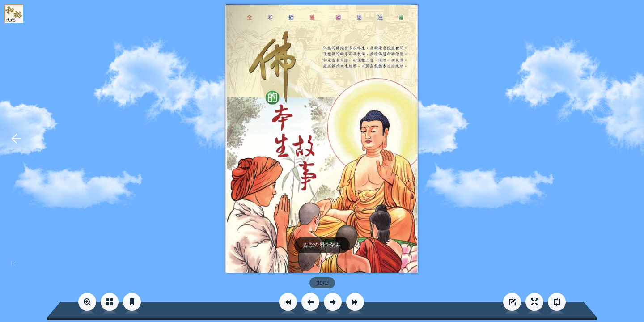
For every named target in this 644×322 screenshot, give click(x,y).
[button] (288, 302)
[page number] (322, 283)
